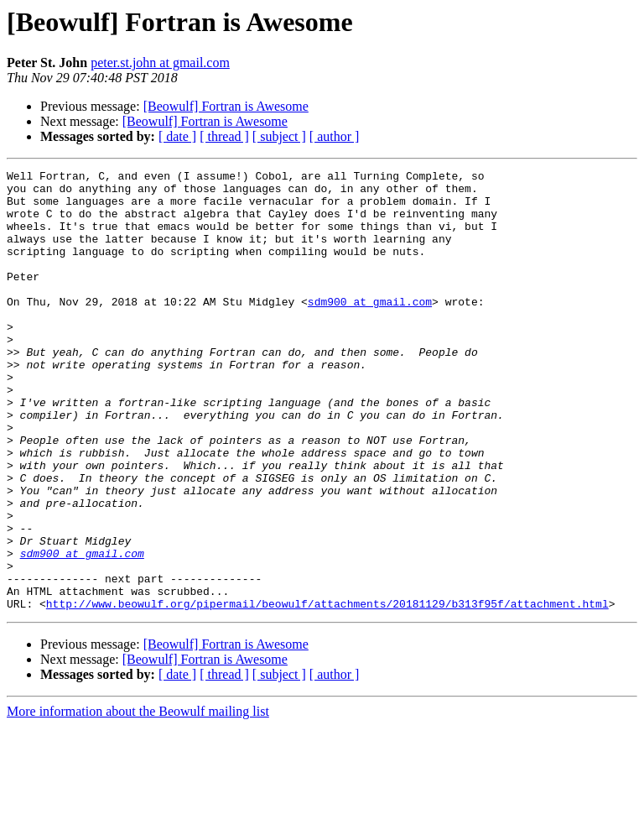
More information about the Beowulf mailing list (138, 799)
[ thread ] (224, 136)
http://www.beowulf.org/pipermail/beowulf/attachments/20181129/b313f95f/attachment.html (327, 691)
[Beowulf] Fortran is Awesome (226, 106)
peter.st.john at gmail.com (160, 63)
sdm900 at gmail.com (370, 329)
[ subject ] (279, 136)
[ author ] (335, 136)
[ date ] (177, 136)
